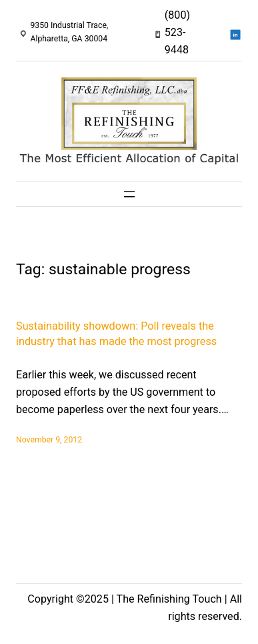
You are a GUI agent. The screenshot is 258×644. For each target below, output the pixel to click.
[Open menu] (129, 194)
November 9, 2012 (49, 440)
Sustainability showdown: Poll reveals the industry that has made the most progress (116, 334)
